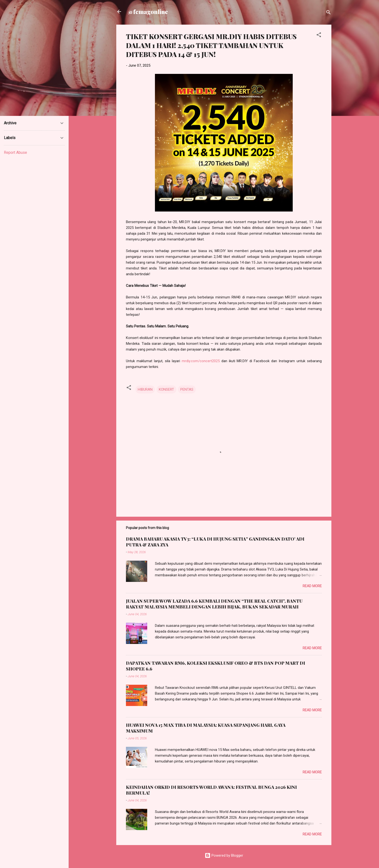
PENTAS (187, 389)
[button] (319, 36)
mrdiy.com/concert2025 (201, 361)
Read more (312, 586)
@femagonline (148, 12)
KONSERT (166, 389)
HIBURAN (145, 389)
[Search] (328, 13)
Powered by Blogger (224, 855)
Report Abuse (15, 152)
